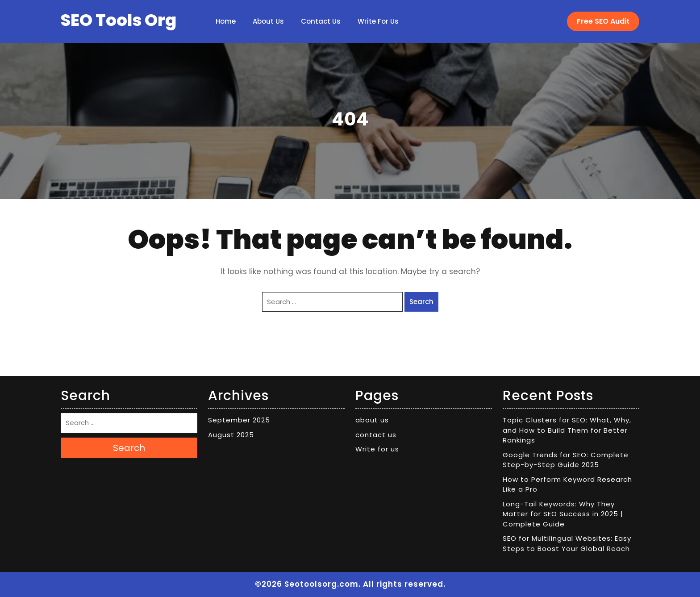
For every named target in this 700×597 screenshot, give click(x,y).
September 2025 (239, 420)
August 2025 (231, 435)
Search (421, 302)
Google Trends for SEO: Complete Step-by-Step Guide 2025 (566, 460)
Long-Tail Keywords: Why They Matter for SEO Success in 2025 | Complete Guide (563, 514)
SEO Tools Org (119, 20)
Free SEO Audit (603, 21)
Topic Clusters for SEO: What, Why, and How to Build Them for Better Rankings (567, 430)
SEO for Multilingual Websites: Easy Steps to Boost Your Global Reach (567, 543)
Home (226, 21)
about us (268, 21)
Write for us (378, 21)
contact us (321, 21)
